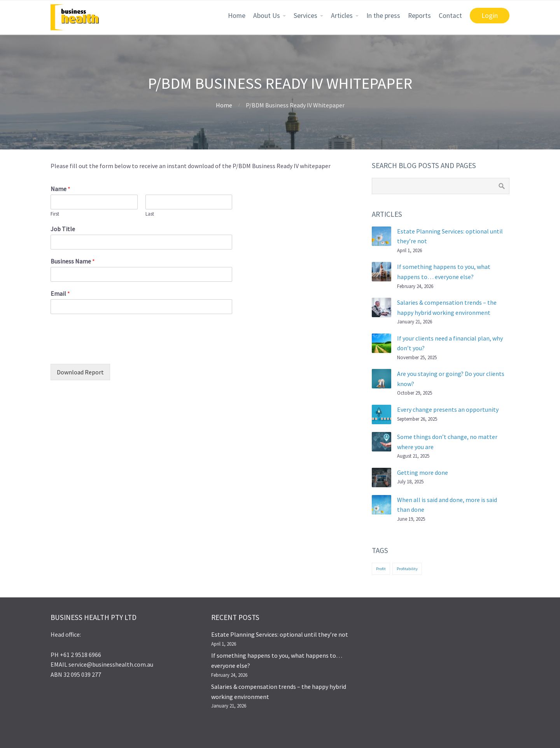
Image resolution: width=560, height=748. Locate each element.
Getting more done (423, 472)
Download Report (80, 372)
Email (60, 293)
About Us (267, 16)
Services (305, 16)
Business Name (73, 261)
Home (237, 16)
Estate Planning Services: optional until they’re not (280, 634)
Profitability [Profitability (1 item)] (407, 569)
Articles (342, 16)
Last (150, 214)
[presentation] (110, 351)
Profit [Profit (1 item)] (381, 569)
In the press (383, 16)
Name (60, 189)
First (55, 214)
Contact (450, 16)
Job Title (63, 229)
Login (490, 16)
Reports (419, 16)
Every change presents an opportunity (448, 409)
